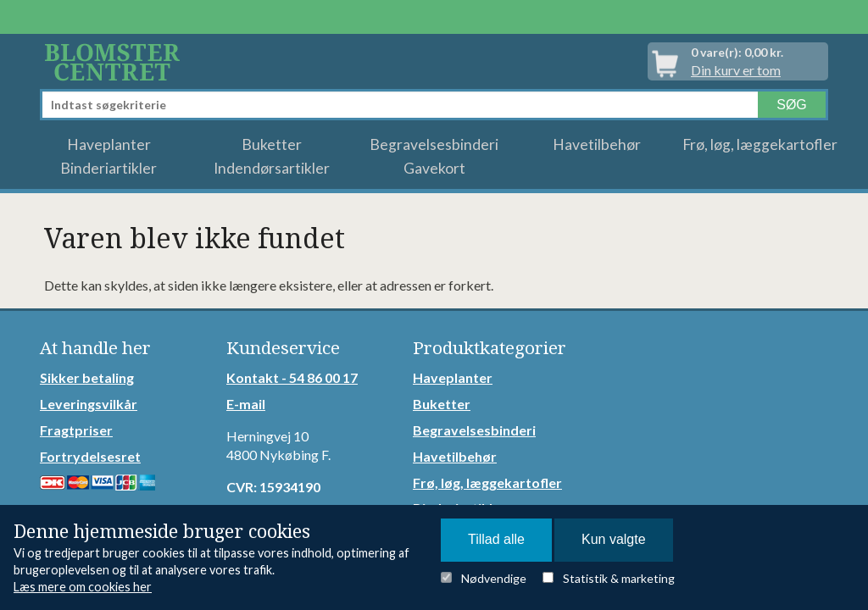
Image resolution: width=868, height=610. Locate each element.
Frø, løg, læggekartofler (760, 144)
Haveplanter (109, 144)
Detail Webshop (115, 61)
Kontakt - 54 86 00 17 (292, 377)
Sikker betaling (87, 377)
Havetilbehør (597, 144)
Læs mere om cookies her (83, 587)
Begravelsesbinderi (434, 144)
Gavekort (434, 168)
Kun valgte (614, 539)
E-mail (246, 404)
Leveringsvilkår (89, 404)
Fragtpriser (76, 430)
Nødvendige (494, 578)
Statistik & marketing (619, 578)
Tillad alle (496, 539)
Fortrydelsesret (90, 456)
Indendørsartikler (272, 168)
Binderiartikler (108, 168)
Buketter (272, 144)
